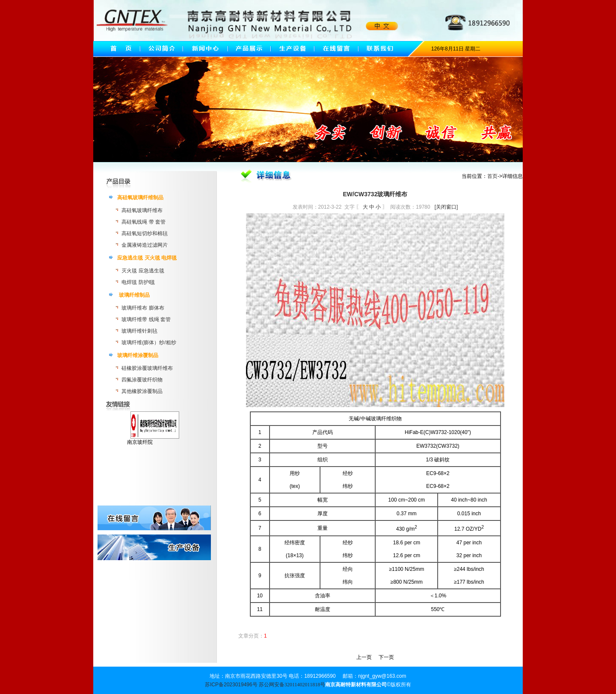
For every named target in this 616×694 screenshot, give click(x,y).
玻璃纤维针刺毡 (139, 331)
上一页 (364, 657)
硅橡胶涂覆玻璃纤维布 (147, 368)
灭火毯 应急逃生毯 (143, 271)
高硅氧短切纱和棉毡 (145, 233)
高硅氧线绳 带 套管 (144, 222)
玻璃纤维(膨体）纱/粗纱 (149, 343)
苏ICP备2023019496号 (231, 685)
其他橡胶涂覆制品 (142, 391)
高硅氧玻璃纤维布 (142, 210)
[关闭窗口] (446, 207)
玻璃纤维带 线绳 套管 (146, 319)
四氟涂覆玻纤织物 (142, 380)
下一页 (386, 657)
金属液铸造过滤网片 (145, 245)
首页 (492, 176)
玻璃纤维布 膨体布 (143, 308)
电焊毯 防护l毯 (138, 282)
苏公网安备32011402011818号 (292, 685)
